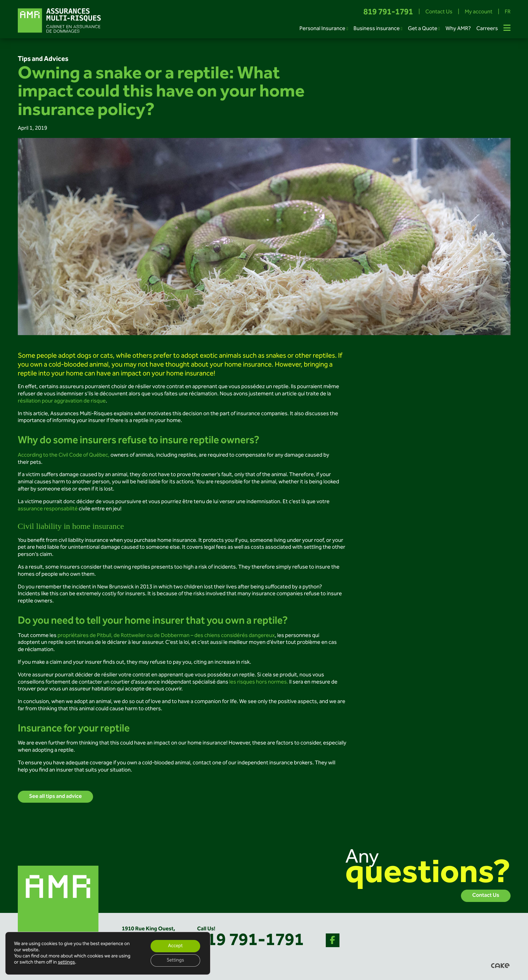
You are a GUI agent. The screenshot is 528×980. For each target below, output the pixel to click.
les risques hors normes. (258, 682)
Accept (175, 946)
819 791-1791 (388, 12)
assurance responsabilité (48, 509)
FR (508, 12)
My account (479, 12)
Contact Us (439, 12)
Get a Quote (423, 29)
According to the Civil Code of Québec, (64, 455)
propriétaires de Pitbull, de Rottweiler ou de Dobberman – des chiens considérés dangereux (166, 636)
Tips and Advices (43, 59)
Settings (175, 960)
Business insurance (377, 29)
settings (66, 963)
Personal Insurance (322, 29)
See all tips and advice (55, 797)
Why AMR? (458, 29)
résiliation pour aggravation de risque (62, 401)
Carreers (487, 29)
